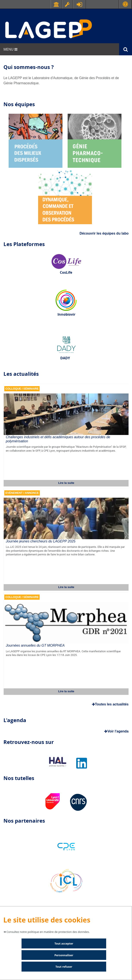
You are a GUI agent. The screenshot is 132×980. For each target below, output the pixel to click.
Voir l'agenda (116, 731)
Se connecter (79, 4)
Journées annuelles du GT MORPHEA (35, 645)
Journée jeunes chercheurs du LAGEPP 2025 (41, 541)
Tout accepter (64, 943)
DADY (65, 358)
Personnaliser (64, 955)
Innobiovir (66, 314)
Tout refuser (64, 967)
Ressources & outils (67, 4)
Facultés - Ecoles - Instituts (56, 4)
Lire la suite (66, 483)
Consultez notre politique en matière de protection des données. (48, 932)
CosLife (66, 272)
